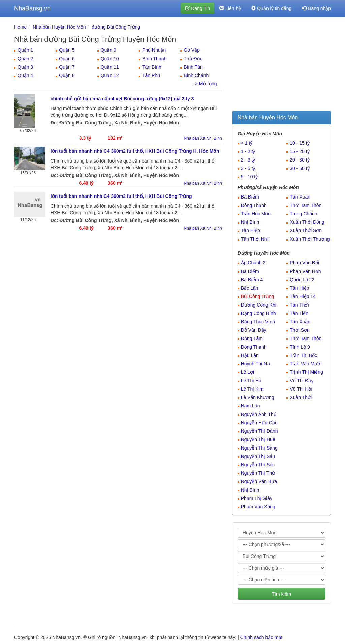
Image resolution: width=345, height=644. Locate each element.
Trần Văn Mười (306, 364)
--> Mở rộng (204, 84)
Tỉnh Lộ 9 (300, 347)
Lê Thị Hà (251, 381)
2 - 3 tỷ (248, 160)
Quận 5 (67, 50)
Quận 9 (108, 50)
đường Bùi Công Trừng (116, 27)
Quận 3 (25, 67)
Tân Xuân (300, 197)
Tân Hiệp (250, 230)
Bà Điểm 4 (252, 280)
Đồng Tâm (252, 338)
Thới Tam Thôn (306, 205)
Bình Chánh (196, 75)
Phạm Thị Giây (257, 498)
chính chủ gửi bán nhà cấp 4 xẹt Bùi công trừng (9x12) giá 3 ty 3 (122, 99)
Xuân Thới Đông (307, 222)
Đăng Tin (197, 8)
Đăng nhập (316, 8)
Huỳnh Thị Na (255, 364)
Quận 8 (67, 75)
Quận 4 (25, 75)
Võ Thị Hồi (301, 389)
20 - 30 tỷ (300, 160)
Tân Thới (299, 305)
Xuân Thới (301, 397)
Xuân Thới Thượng (310, 239)
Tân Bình (152, 67)
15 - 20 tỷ (300, 151)
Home (20, 27)
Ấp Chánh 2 (253, 263)
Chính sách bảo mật (261, 637)
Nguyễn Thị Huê (258, 439)
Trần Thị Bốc (303, 355)
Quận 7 (67, 67)
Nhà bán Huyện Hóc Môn (59, 27)
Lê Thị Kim (252, 389)
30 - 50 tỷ (300, 168)
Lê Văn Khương (258, 397)
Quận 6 (67, 59)
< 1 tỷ (247, 143)
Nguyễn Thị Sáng (259, 448)
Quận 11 (110, 67)
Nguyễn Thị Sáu (258, 456)
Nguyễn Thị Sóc (258, 465)
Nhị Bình (250, 222)
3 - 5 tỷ (248, 168)
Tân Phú (151, 75)
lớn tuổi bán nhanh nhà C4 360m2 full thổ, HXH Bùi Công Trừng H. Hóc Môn (135, 151)
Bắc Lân (250, 288)
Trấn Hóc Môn (256, 214)
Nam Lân (250, 406)
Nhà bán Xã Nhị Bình (203, 138)
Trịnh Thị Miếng (306, 372)
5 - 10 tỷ (249, 177)
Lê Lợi (247, 372)
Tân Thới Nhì (255, 239)
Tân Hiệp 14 (303, 296)
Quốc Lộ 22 (302, 280)
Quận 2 (25, 59)
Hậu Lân (250, 355)
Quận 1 (25, 50)
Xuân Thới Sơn (306, 230)
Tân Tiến (299, 313)
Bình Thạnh (154, 59)
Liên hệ (230, 8)
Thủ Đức (193, 59)
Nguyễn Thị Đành (259, 431)
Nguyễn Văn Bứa (259, 481)
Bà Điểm (250, 197)
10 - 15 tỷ (300, 143)
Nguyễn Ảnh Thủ (259, 414)
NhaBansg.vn (32, 8)
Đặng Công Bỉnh (258, 313)
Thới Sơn (300, 330)
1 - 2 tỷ (248, 151)
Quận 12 (110, 75)
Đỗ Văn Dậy (254, 330)
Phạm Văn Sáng (258, 507)
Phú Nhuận (154, 50)
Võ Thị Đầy (302, 381)
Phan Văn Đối (304, 263)
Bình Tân (193, 67)
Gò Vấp (192, 50)
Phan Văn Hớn (305, 271)
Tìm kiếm (281, 594)
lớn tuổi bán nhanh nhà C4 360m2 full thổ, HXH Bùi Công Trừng (121, 196)
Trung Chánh (303, 214)
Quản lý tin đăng (271, 8)
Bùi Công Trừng (258, 296)
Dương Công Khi (259, 305)
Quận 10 (110, 59)
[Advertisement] (281, 66)
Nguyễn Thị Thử (258, 473)
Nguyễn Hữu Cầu (259, 423)
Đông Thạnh (254, 205)
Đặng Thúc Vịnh (258, 322)
